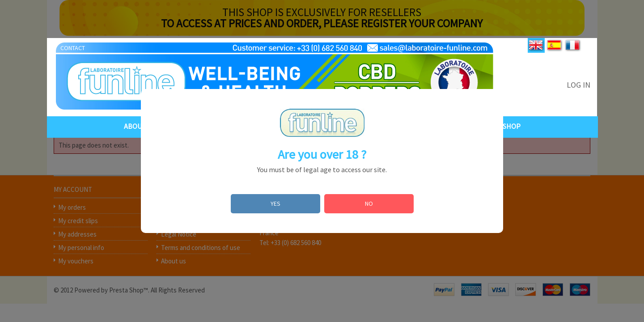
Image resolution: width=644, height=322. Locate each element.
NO (369, 203)
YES (275, 203)
